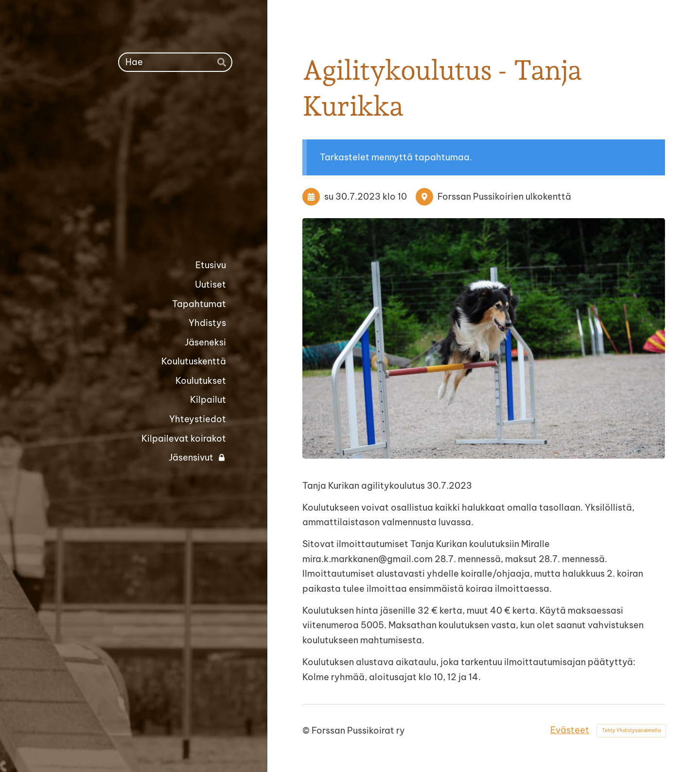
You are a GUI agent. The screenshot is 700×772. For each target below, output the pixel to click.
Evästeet (570, 730)
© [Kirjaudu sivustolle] (307, 730)
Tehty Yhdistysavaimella (631, 730)
